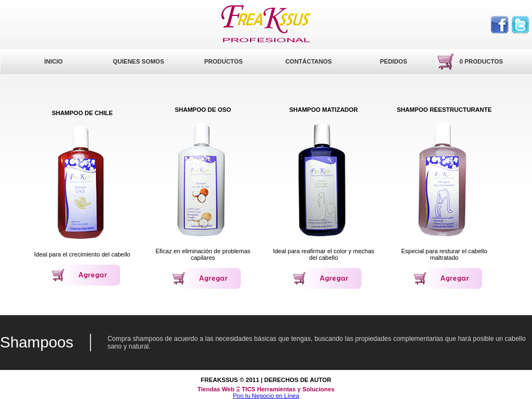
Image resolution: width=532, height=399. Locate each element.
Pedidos (394, 61)
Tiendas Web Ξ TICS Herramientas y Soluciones (266, 389)
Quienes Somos (139, 61)
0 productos (481, 61)
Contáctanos (309, 61)
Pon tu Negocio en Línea (266, 396)
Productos (223, 61)
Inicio (54, 61)
